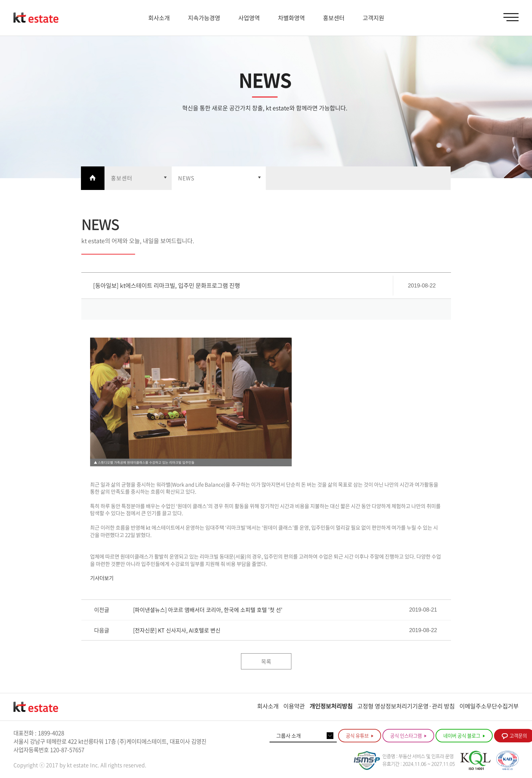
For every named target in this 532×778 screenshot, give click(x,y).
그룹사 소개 (289, 735)
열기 (138, 178)
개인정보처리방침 (331, 706)
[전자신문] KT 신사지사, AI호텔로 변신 (177, 630)
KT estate (36, 18)
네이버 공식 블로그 (464, 736)
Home (92, 178)
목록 (266, 661)
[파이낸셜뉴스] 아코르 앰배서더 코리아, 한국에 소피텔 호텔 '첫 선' (208, 610)
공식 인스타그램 (408, 736)
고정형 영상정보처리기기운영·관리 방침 (406, 706)
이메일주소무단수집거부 (489, 706)
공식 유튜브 (360, 736)
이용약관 (294, 706)
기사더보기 (102, 578)
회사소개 (268, 706)
